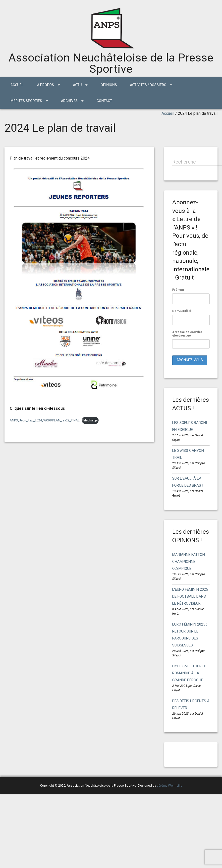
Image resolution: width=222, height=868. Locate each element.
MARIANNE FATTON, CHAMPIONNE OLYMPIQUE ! (189, 562)
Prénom (178, 290)
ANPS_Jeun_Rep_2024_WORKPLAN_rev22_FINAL (45, 420)
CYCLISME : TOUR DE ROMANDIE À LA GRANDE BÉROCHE (190, 673)
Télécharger (90, 420)
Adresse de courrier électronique (191, 339)
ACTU (77, 85)
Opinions (109, 85)
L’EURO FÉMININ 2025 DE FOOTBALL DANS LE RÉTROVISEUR (190, 596)
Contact (104, 101)
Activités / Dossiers (148, 85)
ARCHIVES (69, 101)
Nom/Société (182, 311)
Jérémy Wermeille (169, 785)
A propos (46, 85)
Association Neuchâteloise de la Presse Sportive (111, 63)
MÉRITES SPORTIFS (26, 101)
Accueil (17, 85)
